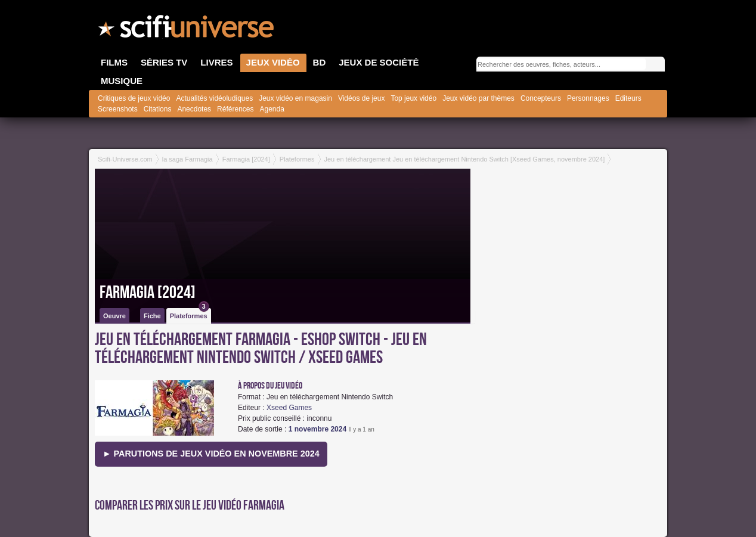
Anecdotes (194, 109)
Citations (158, 109)
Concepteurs (541, 98)
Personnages (588, 98)
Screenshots (118, 109)
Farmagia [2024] (148, 293)
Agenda (272, 109)
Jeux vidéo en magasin (295, 98)
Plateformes (190, 314)
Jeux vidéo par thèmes (478, 98)
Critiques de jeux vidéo (134, 98)
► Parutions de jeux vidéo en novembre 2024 (211, 454)
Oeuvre (114, 316)
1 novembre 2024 (317, 429)
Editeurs (628, 98)
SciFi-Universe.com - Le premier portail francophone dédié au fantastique (187, 30)
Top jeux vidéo (413, 98)
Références (235, 109)
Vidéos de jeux (362, 98)
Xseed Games (289, 408)
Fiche (152, 316)
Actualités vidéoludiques (214, 98)
